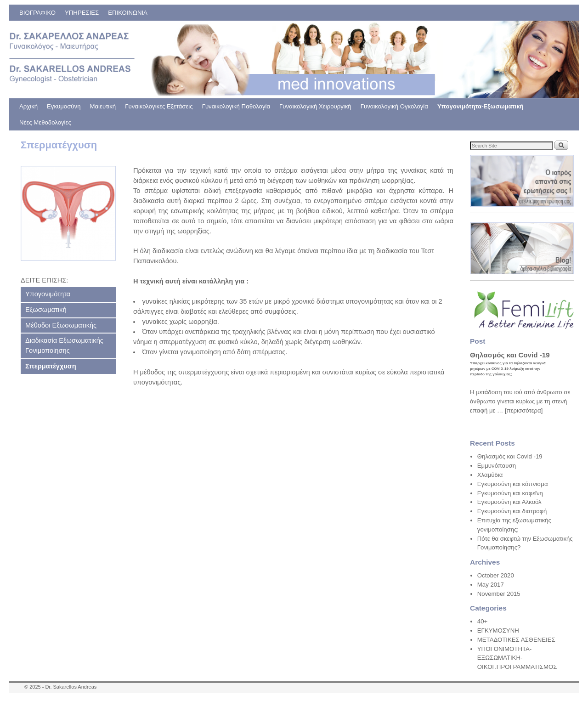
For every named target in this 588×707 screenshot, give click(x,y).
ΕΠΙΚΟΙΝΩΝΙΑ (128, 13)
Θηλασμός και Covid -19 (510, 456)
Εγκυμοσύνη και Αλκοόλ (509, 502)
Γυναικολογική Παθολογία (236, 106)
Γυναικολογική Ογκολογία (394, 106)
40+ (482, 621)
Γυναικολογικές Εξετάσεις (159, 106)
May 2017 (491, 585)
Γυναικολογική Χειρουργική (315, 106)
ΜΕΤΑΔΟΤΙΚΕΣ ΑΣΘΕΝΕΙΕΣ (516, 640)
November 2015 (499, 594)
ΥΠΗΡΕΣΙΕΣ (82, 13)
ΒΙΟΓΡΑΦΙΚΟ (37, 13)
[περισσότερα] (524, 410)
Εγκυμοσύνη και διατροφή (512, 511)
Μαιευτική (103, 106)
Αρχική (28, 106)
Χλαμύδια (490, 475)
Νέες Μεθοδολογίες (45, 122)
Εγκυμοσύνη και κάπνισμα (513, 484)
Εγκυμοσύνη (64, 106)
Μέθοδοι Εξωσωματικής (61, 325)
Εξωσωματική (46, 310)
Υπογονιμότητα (48, 294)
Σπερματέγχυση (51, 366)
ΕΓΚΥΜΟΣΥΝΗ (498, 631)
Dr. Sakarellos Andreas (71, 687)
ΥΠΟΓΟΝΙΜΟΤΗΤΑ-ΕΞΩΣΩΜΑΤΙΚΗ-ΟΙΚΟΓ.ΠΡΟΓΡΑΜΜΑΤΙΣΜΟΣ (517, 658)
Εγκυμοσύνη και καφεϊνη (510, 493)
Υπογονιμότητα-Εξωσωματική (481, 106)
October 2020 (496, 575)
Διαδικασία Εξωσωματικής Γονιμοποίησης (64, 345)
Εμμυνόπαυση (497, 466)
